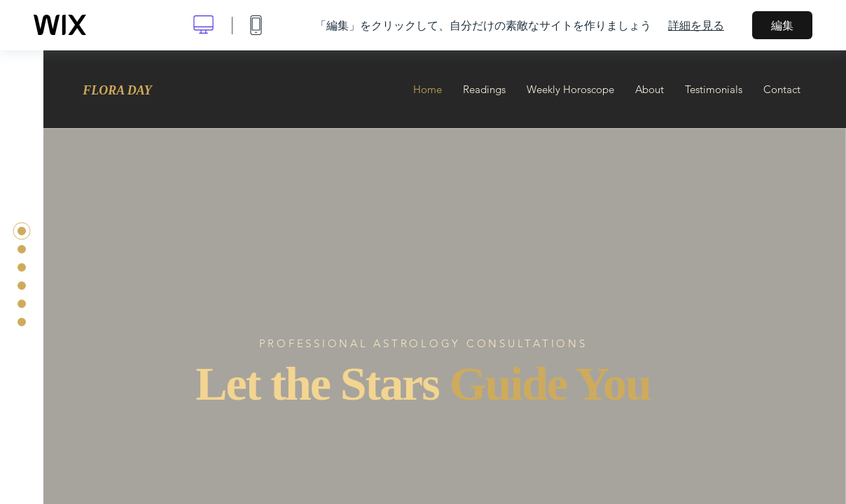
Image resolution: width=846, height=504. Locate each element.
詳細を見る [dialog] (696, 25)
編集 (782, 25)
